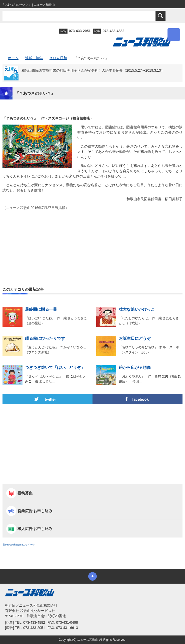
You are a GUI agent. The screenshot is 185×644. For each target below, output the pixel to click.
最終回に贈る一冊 (41, 309)
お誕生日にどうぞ (135, 338)
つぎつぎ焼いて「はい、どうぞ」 (55, 367)
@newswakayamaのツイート (19, 545)
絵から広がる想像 (135, 367)
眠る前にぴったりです (45, 338)
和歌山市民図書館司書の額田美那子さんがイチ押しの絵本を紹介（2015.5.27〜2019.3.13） (93, 70)
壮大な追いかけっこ (137, 309)
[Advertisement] (92, 237)
